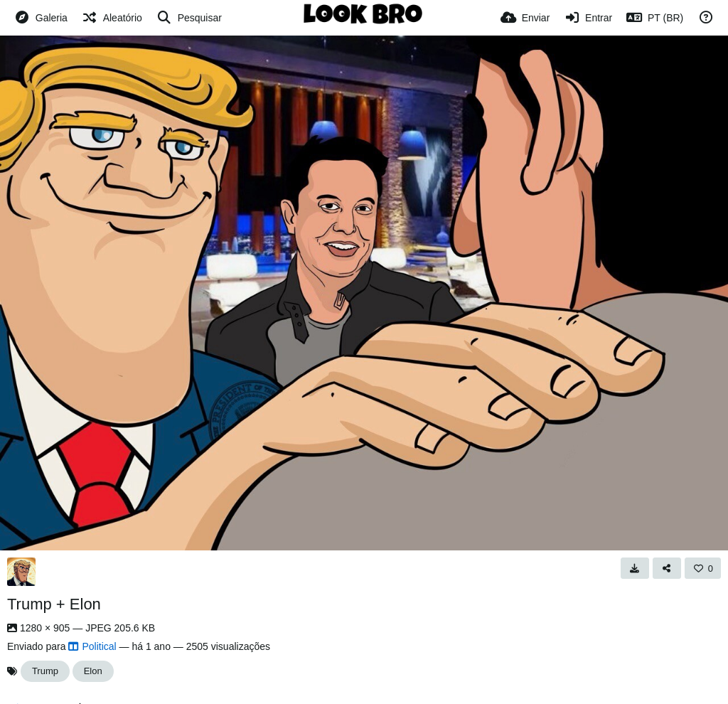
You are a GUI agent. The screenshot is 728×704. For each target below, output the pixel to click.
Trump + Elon (54, 604)
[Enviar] (525, 18)
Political (92, 646)
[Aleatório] (112, 18)
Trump (45, 671)
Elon (93, 671)
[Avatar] (21, 572)
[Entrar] (588, 18)
